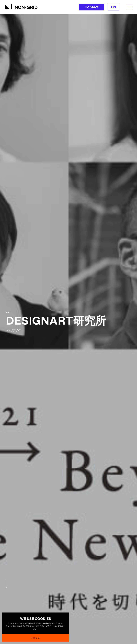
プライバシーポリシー (44, 626)
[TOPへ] (21, 6)
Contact (92, 7)
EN (113, 7)
